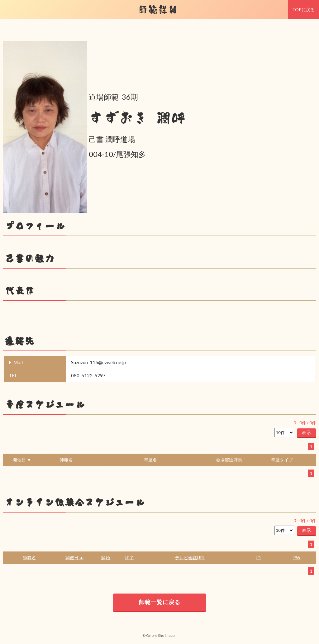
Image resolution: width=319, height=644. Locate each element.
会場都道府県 (229, 460)
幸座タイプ (282, 460)
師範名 (66, 460)
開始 (106, 558)
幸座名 (150, 460)
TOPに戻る (303, 10)
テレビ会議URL (190, 558)
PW (297, 558)
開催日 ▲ (75, 558)
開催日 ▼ (22, 460)
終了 (129, 558)
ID (258, 558)
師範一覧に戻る (160, 602)
